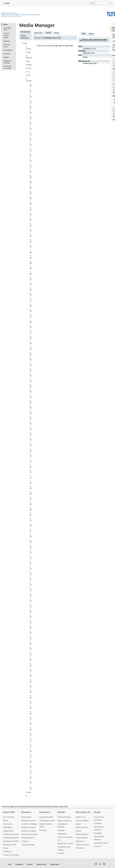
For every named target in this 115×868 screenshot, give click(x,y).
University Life (83, 812)
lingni (32, 408)
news (29, 792)
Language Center (101, 843)
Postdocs (25, 841)
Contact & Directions (11, 855)
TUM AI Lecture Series (6, 36)
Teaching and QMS (11, 841)
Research (26, 812)
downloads (30, 57)
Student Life (80, 817)
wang (32, 692)
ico (28, 72)
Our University (9, 817)
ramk (32, 520)
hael (31, 290)
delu (31, 182)
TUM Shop (80, 848)
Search (57, 33)
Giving (6, 848)
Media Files (38, 33)
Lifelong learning (64, 817)
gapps (30, 65)
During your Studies (65, 844)
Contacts (43, 830)
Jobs (9, 864)
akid (31, 86)
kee (31, 333)
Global (97, 812)
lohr (31, 424)
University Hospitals (11, 838)
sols (31, 595)
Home (6, 24)
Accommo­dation (82, 821)
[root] (25, 43)
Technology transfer (47, 821)
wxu (31, 740)
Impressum (55, 864)
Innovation (45, 812)
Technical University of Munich (11, 16)
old (31, 494)
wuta (31, 735)
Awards (6, 57)
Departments (8, 831)
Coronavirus (8, 824)
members (29, 81)
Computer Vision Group (9, 13)
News (5, 821)
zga (31, 772)
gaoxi (32, 258)
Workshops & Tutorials (7, 67)
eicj (29, 61)
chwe (32, 156)
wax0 (32, 703)
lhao (31, 402)
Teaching (7, 54)
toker (32, 649)
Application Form (7, 29)
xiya (31, 746)
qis (31, 510)
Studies (61, 812)
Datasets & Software (7, 62)
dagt (31, 177)
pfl (31, 504)
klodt (31, 354)
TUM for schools (82, 845)
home (29, 68)
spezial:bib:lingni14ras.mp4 (94, 40)
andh (32, 91)
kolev (32, 365)
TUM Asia (98, 823)
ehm (31, 215)
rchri (31, 526)
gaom (32, 252)
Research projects (28, 827)
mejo (32, 456)
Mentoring (80, 841)
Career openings (28, 845)
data (29, 52)
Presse (30, 864)
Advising (61, 830)
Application (62, 834)
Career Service (82, 838)
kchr (31, 327)
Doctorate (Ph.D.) (28, 838)
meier (32, 445)
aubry (32, 102)
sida (31, 590)
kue (31, 376)
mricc (32, 472)
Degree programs (65, 821)
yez (31, 762)
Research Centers (28, 821)
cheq (32, 139)
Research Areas (7, 46)
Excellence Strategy (29, 824)
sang (32, 542)
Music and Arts (82, 827)
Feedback (19, 864)
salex (32, 536)
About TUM (9, 812)
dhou (32, 198)
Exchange (98, 833)
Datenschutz (42, 864)
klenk (32, 349)
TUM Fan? (7, 852)
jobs (29, 75)
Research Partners (29, 831)
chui (31, 150)
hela (31, 306)
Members (7, 41)
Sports (78, 824)
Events (78, 831)
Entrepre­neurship (46, 817)
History (91, 34)
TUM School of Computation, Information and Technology (20, 15)
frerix (32, 247)
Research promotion (29, 834)
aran (31, 97)
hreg (31, 316)
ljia (31, 413)
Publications (8, 50)
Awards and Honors (11, 834)
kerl (31, 338)
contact (28, 49)
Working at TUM (10, 845)
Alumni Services (82, 834)
